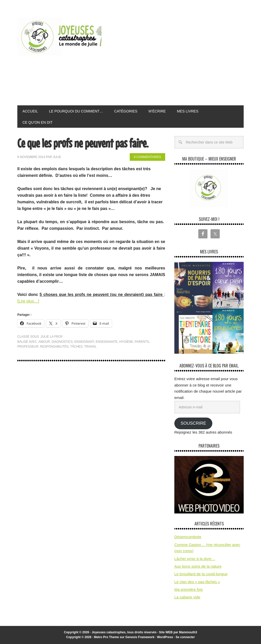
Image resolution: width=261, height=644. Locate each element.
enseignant (84, 342)
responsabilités (54, 347)
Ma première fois (189, 589)
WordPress (165, 637)
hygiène (126, 342)
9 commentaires (147, 157)
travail (90, 347)
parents (142, 342)
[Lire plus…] (28, 301)
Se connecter (185, 637)
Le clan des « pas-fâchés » (197, 582)
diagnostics (62, 342)
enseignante (107, 342)
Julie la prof (52, 337)
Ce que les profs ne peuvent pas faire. (83, 143)
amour (44, 342)
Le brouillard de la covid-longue (201, 574)
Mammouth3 (188, 632)
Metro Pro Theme (106, 637)
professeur (28, 347)
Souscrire (193, 423)
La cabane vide (187, 597)
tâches (76, 347)
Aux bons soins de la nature (198, 566)
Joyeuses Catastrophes (59, 36)
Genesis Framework (140, 637)
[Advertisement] (183, 60)
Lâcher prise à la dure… (195, 559)
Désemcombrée (188, 537)
